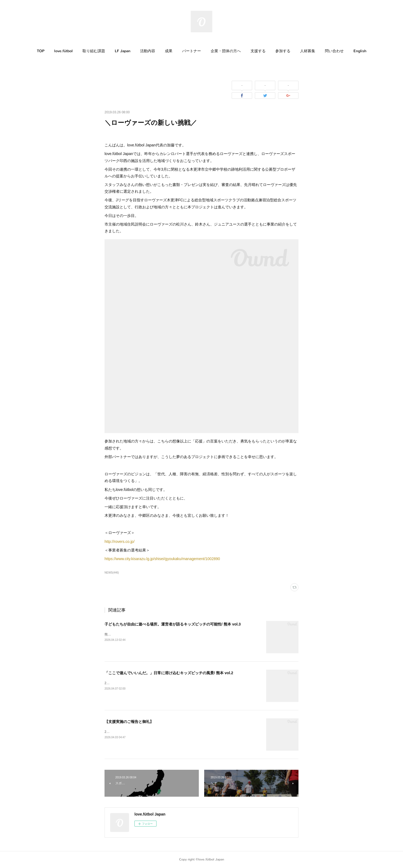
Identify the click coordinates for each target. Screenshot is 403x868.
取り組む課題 (94, 51)
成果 (169, 51)
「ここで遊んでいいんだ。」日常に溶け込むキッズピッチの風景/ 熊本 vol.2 (169, 673)
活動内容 (148, 51)
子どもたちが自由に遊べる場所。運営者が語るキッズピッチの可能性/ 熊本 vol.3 (173, 624)
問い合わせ (334, 51)
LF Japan (123, 51)
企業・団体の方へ (226, 51)
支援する (258, 51)
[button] (41, 51)
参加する (283, 51)
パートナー (192, 51)
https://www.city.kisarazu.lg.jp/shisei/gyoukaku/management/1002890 (162, 559)
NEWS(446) (112, 573)
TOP (41, 51)
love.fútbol (63, 51)
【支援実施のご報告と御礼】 (129, 722)
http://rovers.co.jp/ (119, 542)
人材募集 (308, 51)
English (360, 51)
